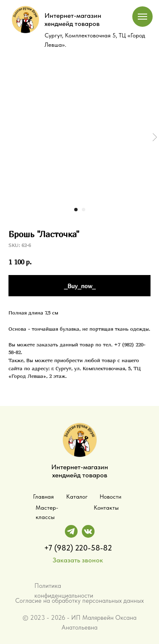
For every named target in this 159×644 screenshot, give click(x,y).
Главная (43, 496)
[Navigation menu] (142, 17)
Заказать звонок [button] (78, 560)
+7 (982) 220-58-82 (78, 548)
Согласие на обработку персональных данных (79, 601)
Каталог (77, 496)
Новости (110, 496)
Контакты (106, 508)
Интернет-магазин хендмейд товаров (73, 20)
